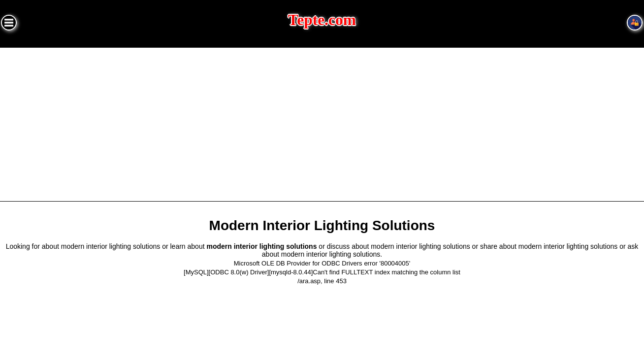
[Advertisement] (322, 121)
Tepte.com (322, 20)
